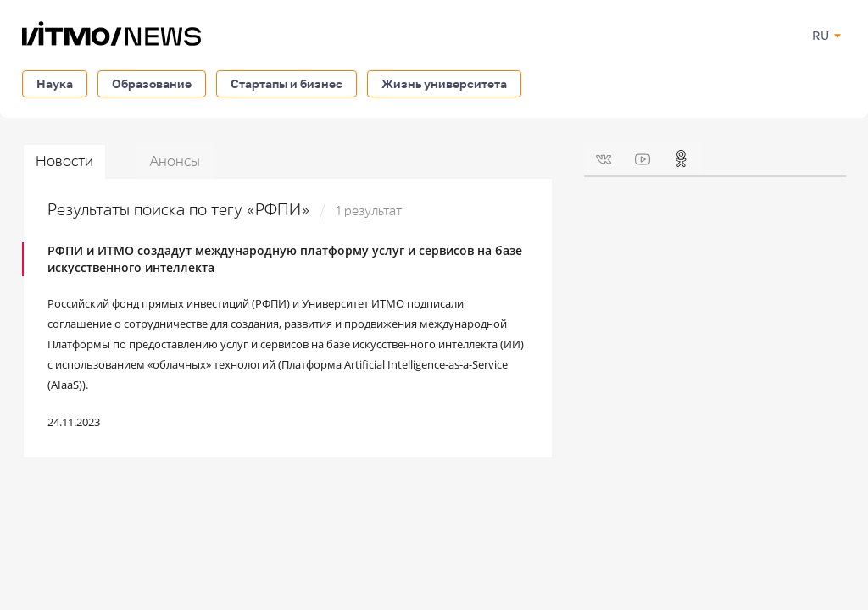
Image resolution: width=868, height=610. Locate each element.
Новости (64, 161)
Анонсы (175, 161)
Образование (152, 83)
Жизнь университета (444, 83)
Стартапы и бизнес (287, 83)
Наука (55, 83)
